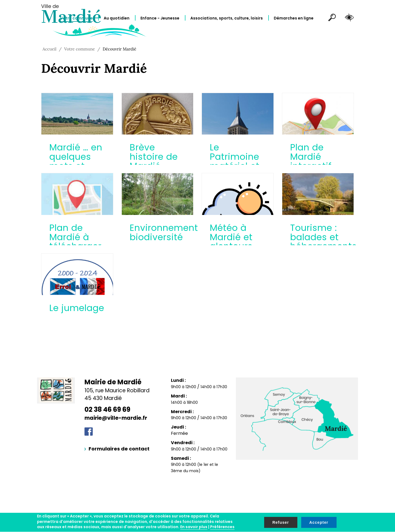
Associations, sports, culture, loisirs (227, 18)
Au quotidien (117, 18)
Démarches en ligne (294, 18)
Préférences (222, 527)
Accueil (50, 49)
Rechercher (330, 18)
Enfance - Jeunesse (160, 18)
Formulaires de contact (119, 449)
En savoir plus (194, 527)
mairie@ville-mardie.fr (116, 418)
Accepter (319, 522)
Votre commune (76, 18)
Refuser (281, 522)
